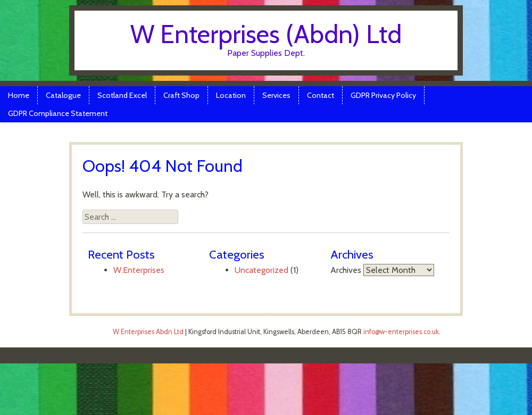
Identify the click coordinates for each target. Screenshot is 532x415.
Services (276, 95)
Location (231, 95)
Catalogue (63, 95)
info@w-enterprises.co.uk (401, 332)
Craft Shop (181, 95)
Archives (346, 270)
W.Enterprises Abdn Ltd (148, 332)
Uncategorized (261, 270)
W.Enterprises (139, 270)
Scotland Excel (122, 95)
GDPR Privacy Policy (383, 95)
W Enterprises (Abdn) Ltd (266, 34)
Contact (321, 95)
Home (19, 95)
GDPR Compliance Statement (58, 113)
